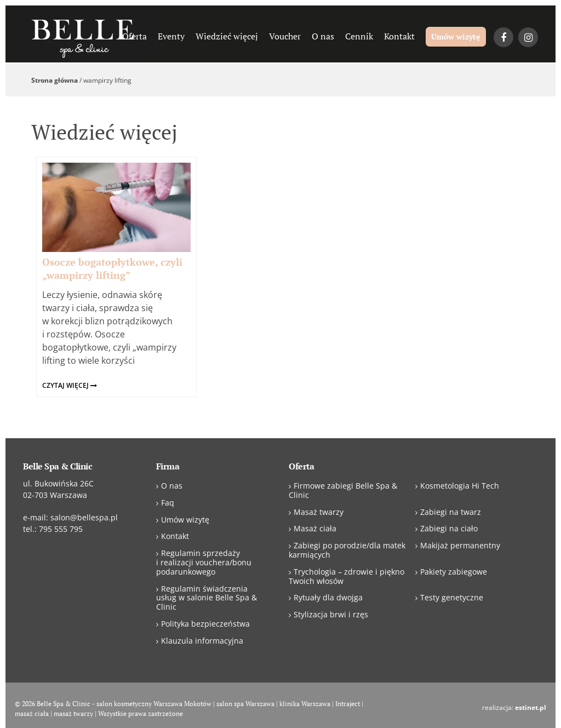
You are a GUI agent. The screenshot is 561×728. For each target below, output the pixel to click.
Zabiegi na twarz (451, 512)
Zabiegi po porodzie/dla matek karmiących (347, 550)
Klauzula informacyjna (202, 641)
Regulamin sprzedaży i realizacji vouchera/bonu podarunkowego (204, 562)
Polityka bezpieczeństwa (205, 624)
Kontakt (399, 36)
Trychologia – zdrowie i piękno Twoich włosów (347, 576)
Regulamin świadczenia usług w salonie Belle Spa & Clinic (207, 598)
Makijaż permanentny (460, 545)
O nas (323, 36)
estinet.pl (531, 707)
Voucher (285, 36)
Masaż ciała (315, 528)
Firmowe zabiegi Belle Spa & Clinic (343, 490)
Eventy (171, 36)
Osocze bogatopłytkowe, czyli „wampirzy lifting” (112, 268)
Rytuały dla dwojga (328, 597)
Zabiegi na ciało (449, 528)
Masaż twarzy (319, 512)
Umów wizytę (456, 36)
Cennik (359, 36)
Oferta (134, 36)
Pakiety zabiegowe (454, 572)
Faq (168, 503)
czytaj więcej (70, 385)
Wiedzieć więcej (227, 36)
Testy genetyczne (452, 597)
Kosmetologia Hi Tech (460, 486)
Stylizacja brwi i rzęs (331, 614)
